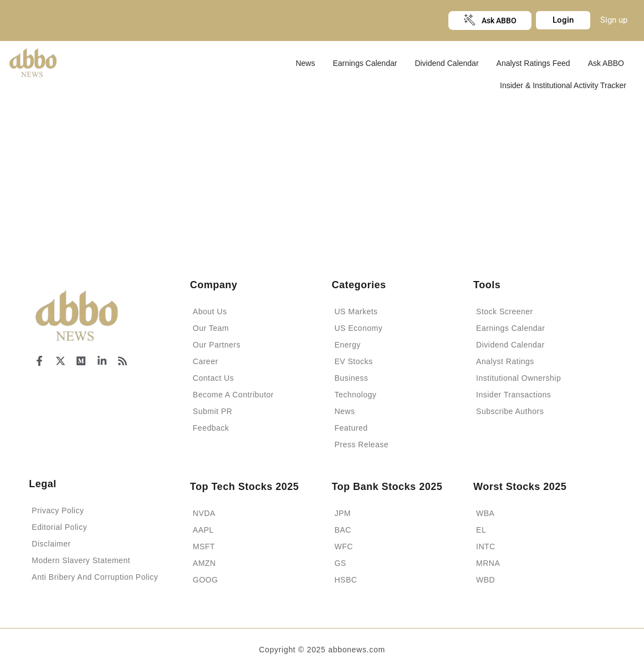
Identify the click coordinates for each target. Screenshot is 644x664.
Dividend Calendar (446, 63)
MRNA (488, 563)
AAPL (203, 530)
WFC (343, 546)
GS (340, 563)
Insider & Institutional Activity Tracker (563, 85)
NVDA (204, 513)
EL (481, 530)
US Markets (356, 311)
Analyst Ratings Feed (533, 63)
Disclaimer (51, 544)
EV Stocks (353, 361)
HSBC (346, 580)
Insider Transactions (513, 395)
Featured (351, 428)
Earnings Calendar (365, 63)
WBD (485, 580)
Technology (355, 395)
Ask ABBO (606, 63)
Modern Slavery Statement (81, 560)
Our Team (211, 328)
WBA (485, 513)
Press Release (361, 445)
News (305, 63)
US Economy (358, 328)
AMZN (205, 563)
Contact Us (213, 378)
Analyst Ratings (505, 361)
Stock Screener (505, 311)
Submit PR (213, 411)
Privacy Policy (58, 510)
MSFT (204, 546)
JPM (343, 513)
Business (351, 378)
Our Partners (217, 345)
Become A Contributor (233, 395)
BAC (343, 530)
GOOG (206, 580)
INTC (486, 546)
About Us (210, 311)
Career (206, 361)
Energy (347, 345)
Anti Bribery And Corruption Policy (95, 577)
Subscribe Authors (510, 411)
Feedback (211, 428)
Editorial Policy (59, 527)
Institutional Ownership (518, 378)
